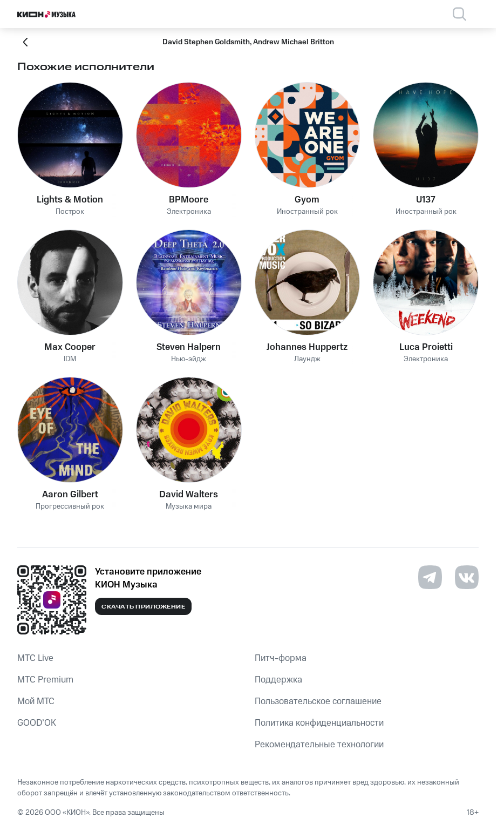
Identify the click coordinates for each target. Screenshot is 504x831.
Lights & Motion (70, 200)
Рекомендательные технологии (319, 745)
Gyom (307, 200)
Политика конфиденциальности (319, 723)
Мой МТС (36, 701)
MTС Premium (45, 680)
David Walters (189, 495)
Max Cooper (70, 347)
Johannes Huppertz (307, 347)
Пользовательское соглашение (318, 701)
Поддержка (278, 680)
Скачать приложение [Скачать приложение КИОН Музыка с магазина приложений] (143, 607)
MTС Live (35, 658)
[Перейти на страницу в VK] (467, 577)
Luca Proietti (426, 347)
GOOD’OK (37, 723)
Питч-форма (281, 658)
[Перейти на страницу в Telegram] (430, 577)
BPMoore (189, 200)
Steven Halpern (189, 347)
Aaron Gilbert (70, 495)
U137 (426, 200)
